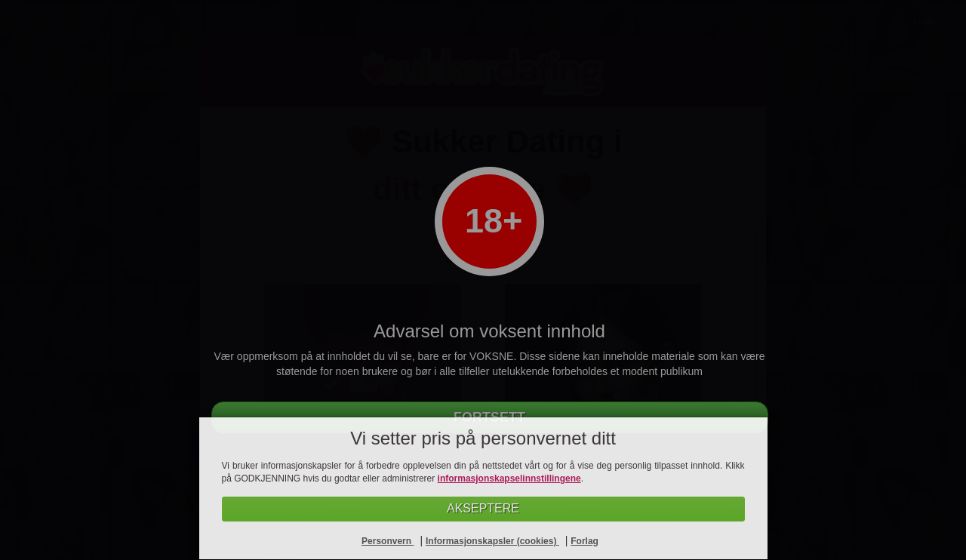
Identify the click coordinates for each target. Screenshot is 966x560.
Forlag (585, 541)
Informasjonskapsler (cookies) (492, 541)
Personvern (388, 541)
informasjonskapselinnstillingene (509, 478)
